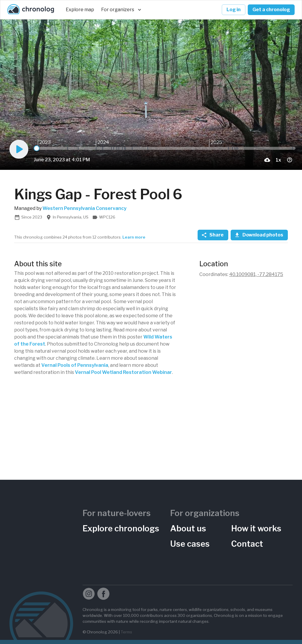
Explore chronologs (121, 528)
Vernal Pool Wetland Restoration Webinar (123, 372)
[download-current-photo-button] (267, 160)
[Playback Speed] (278, 160)
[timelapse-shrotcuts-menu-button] (290, 160)
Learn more (134, 237)
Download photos (259, 235)
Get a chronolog (271, 10)
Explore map (80, 10)
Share (213, 235)
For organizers (121, 10)
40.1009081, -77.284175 (256, 274)
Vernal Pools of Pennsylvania (75, 365)
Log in (234, 10)
